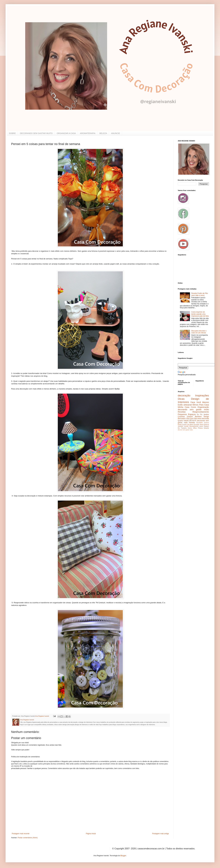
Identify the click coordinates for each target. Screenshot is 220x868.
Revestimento (194, 426)
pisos (201, 426)
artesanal (188, 405)
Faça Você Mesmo (200, 402)
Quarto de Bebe (188, 425)
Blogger (123, 856)
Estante (206, 428)
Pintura (200, 428)
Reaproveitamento (201, 412)
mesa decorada (203, 419)
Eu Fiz (200, 415)
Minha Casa (184, 407)
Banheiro (198, 417)
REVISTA (193, 421)
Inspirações (202, 395)
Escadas (196, 425)
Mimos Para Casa (201, 405)
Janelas (180, 426)
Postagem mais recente (21, 834)
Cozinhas (181, 417)
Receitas (182, 412)
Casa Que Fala (191, 419)
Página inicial (91, 834)
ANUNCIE (115, 133)
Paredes (192, 423)
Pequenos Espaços (187, 414)
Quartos (190, 417)
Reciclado (181, 419)
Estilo (180, 405)
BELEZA (103, 133)
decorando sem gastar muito (193, 409)
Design (206, 417)
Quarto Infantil (183, 421)
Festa (180, 425)
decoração (184, 395)
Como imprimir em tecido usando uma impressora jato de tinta (200, 314)
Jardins (206, 415)
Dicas (181, 399)
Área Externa (204, 425)
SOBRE (12, 133)
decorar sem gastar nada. (185, 430)
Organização (203, 407)
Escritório (199, 423)
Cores (193, 407)
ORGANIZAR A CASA (66, 133)
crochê (186, 426)
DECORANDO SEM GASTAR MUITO (36, 133)
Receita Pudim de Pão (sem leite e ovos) (200, 294)
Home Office (192, 428)
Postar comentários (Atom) (28, 838)
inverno (206, 423)
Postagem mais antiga (160, 834)
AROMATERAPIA (88, 133)
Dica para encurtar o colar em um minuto (199, 332)
